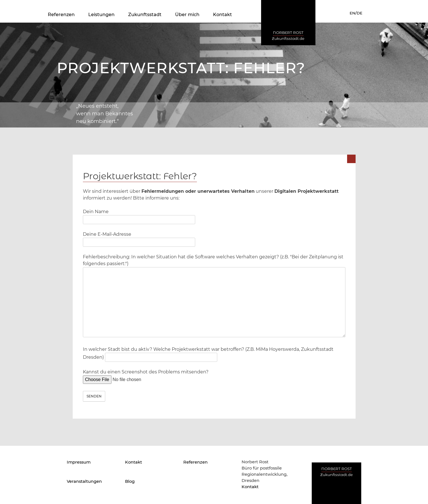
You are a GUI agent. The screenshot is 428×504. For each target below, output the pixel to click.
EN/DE (356, 13)
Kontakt (222, 15)
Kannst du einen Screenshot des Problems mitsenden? (146, 376)
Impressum (79, 462)
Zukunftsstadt (145, 15)
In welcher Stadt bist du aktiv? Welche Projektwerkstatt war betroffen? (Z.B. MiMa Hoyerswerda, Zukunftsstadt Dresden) (208, 353)
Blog (130, 481)
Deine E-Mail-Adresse (139, 238)
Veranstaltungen (84, 481)
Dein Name (139, 216)
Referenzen (61, 15)
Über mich (187, 15)
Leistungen (101, 15)
